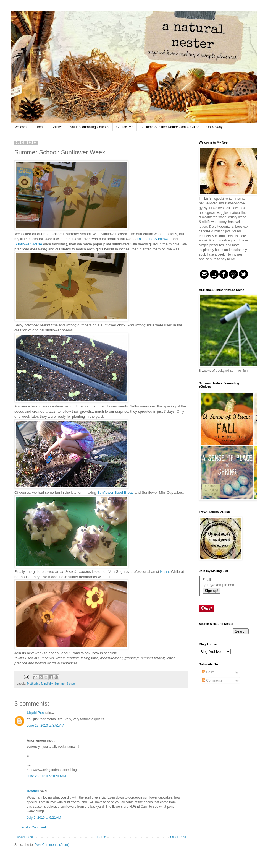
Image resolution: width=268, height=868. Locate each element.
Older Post (178, 837)
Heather (33, 791)
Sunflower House (29, 244)
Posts (208, 672)
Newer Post (24, 837)
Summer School (65, 684)
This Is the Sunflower (154, 239)
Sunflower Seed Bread (116, 493)
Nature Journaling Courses (89, 127)
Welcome (22, 127)
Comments (212, 680)
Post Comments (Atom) (52, 845)
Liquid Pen (35, 713)
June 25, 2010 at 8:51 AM (45, 726)
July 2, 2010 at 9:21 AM (44, 818)
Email (207, 580)
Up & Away (214, 127)
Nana (164, 572)
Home (40, 127)
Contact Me (125, 127)
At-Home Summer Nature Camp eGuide (170, 127)
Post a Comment (34, 827)
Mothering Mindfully (40, 684)
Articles (57, 127)
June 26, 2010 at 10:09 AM (46, 776)
